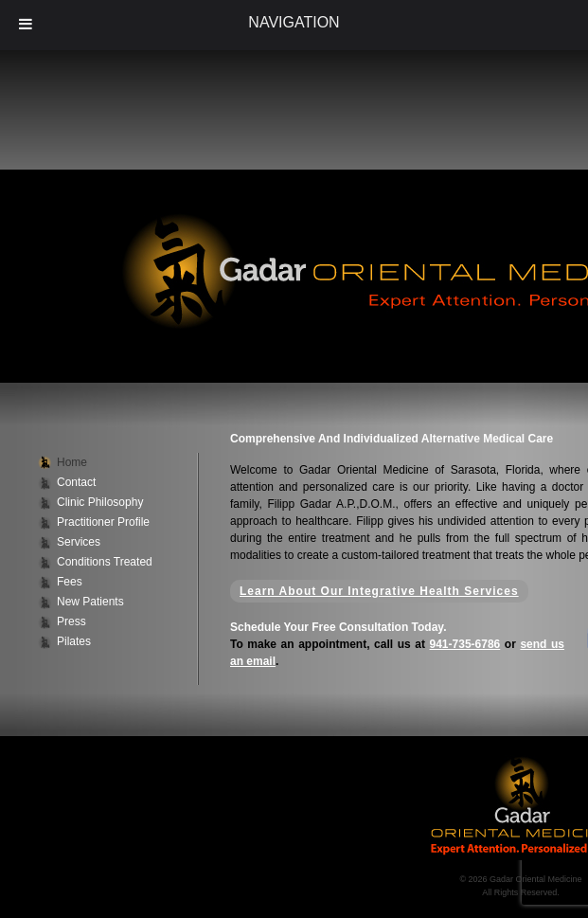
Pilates (74, 641)
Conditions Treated (105, 562)
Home (72, 462)
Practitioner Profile (103, 522)
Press (71, 621)
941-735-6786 (465, 644)
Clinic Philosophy (100, 502)
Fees (70, 582)
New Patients (90, 602)
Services (79, 542)
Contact (76, 482)
